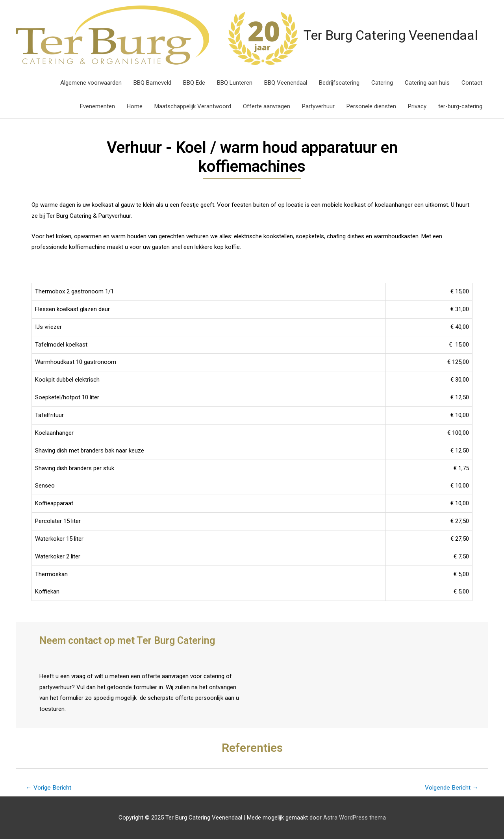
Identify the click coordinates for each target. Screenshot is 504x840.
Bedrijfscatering (339, 83)
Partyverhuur (318, 107)
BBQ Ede (194, 83)
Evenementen (97, 107)
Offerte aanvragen (267, 107)
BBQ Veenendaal (286, 83)
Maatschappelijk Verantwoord (193, 107)
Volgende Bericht (450, 788)
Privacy (417, 107)
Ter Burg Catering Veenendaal (358, 35)
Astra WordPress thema (355, 818)
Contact (472, 83)
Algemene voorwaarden (91, 83)
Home (135, 107)
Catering (382, 83)
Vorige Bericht (49, 788)
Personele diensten (371, 107)
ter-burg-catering (460, 107)
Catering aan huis (427, 83)
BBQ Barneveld (152, 83)
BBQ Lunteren (235, 83)
